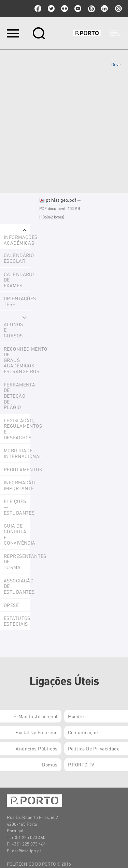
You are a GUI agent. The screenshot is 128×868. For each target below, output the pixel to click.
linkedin (104, 9)
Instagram (118, 9)
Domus (50, 764)
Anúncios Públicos (37, 748)
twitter (51, 9)
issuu (91, 9)
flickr (65, 9)
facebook (38, 9)
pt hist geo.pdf (58, 200)
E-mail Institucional (35, 716)
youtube (78, 9)
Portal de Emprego (36, 732)
